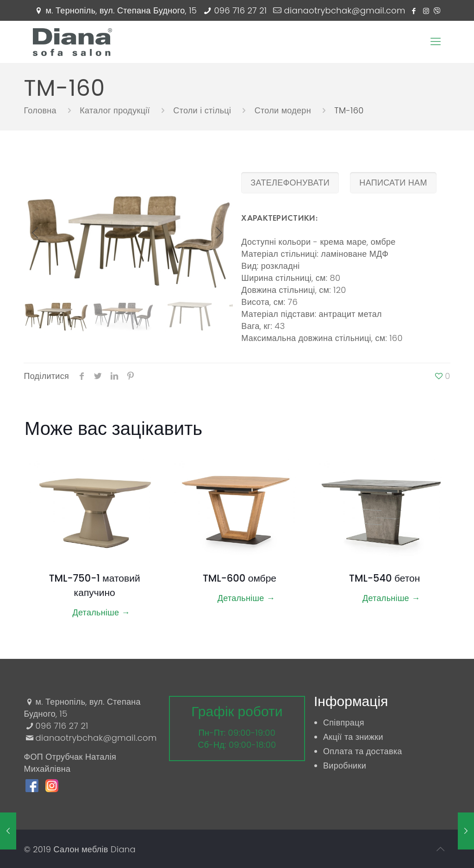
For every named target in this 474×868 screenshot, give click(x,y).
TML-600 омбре (240, 578)
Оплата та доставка (363, 751)
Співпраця (344, 722)
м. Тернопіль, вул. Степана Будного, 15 (122, 10)
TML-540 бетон (384, 578)
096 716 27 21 (240, 10)
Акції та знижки (353, 737)
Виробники (345, 766)
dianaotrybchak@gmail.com (345, 10)
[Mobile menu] (436, 42)
